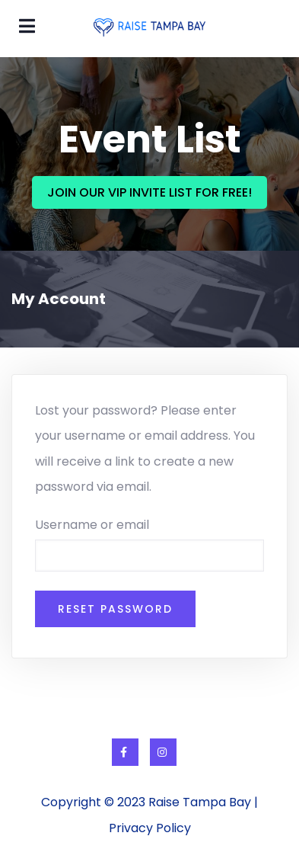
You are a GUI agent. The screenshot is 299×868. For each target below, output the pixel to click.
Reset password (115, 609)
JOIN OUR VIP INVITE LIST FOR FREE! (149, 192)
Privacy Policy (150, 828)
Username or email (92, 525)
